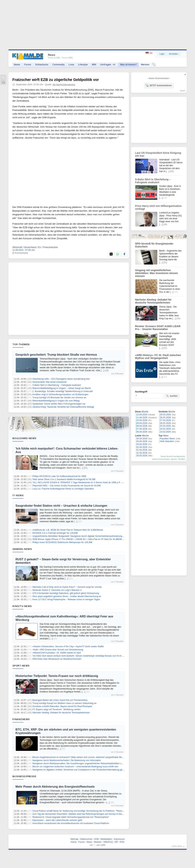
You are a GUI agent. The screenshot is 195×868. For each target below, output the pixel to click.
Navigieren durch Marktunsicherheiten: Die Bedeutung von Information (67, 760)
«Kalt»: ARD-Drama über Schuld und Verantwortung (58, 650)
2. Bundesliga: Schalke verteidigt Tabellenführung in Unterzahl (63, 391)
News (17, 65)
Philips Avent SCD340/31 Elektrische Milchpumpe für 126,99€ (62, 542)
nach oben (177, 846)
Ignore (174, 459)
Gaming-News (22, 549)
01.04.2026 (142, 450)
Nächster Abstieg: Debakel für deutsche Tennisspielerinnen (61, 713)
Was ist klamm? (128, 65)
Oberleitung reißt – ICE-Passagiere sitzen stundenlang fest (61, 379)
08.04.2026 (142, 426)
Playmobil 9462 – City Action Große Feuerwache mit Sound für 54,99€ (67, 486)
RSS (122, 842)
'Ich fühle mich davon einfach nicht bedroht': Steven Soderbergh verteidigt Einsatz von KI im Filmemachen (84, 656)
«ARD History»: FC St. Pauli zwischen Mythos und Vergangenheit (158, 357)
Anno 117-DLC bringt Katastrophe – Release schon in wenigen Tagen (66, 599)
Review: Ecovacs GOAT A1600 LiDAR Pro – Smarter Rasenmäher (158, 328)
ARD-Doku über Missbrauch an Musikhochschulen (57, 659)
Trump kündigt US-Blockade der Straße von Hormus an (59, 398)
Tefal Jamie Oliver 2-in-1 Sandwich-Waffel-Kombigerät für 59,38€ (64, 479)
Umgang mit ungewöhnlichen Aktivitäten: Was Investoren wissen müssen (157, 273)
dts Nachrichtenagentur (64, 85)
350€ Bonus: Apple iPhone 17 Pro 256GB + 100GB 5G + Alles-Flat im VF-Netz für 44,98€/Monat (79, 539)
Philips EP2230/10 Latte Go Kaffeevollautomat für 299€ (59, 476)
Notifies (182, 459)
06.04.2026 (142, 432)
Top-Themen (21, 344)
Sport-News (21, 666)
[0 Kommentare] (20, 253)
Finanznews (21, 719)
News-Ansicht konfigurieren (173, 456)
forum (183, 91)
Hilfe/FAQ (108, 842)
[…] (102, 370)
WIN (94, 65)
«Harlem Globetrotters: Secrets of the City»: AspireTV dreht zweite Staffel (68, 647)
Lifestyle (83, 65)
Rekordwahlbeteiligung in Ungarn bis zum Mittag (56, 401)
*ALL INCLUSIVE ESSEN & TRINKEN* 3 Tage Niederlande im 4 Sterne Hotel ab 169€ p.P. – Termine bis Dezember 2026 (91, 483)
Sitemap (74, 839)
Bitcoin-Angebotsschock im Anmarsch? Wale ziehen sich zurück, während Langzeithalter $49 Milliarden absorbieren (89, 757)
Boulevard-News (24, 438)
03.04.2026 (142, 444)
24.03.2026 (165, 429)
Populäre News (167, 439)
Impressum (119, 839)
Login (162, 54)
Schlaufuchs (42, 65)
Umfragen (108, 65)
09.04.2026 (142, 423)
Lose (71, 65)
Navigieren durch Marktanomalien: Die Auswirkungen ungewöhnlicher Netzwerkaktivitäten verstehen (81, 763)
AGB (96, 839)
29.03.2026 (165, 415)
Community (58, 65)
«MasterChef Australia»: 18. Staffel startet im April (57, 653)
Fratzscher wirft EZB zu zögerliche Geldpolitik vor (56, 80)
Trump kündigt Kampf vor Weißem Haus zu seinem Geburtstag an (64, 703)
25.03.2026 (165, 426)
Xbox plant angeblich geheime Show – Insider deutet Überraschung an (67, 596)
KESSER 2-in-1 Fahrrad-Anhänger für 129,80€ (55, 533)
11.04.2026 (142, 418)
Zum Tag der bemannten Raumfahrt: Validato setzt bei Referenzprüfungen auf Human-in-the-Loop (80, 814)
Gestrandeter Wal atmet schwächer (50, 382)
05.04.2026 (142, 439)
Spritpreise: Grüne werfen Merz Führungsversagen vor (59, 404)
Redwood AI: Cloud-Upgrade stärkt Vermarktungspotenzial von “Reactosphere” (71, 817)
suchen (172, 396)
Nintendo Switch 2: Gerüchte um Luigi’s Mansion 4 (57, 590)
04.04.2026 (142, 441)
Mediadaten (106, 839)
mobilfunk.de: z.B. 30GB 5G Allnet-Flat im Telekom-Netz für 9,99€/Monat (68, 530)
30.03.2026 (142, 456)
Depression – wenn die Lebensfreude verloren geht (57, 820)
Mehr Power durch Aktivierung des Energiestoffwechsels (55, 787)
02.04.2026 (142, 447)
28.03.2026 (165, 418)
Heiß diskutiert (167, 441)
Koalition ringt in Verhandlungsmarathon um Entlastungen (60, 394)
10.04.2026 (142, 420)
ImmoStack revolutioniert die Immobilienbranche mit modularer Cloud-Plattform (71, 823)
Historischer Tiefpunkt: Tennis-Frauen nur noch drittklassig (57, 676)
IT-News (18, 495)
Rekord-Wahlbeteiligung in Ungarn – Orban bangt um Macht (62, 388)
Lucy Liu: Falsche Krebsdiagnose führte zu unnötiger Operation (63, 489)
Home (74, 842)
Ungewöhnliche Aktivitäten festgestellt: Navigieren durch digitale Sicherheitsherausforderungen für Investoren (86, 536)
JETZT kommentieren (159, 85)
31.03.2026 (142, 453)
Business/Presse (24, 776)
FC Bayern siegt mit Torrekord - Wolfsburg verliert (56, 709)
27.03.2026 (165, 420)
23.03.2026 (165, 432)
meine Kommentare (161, 459)
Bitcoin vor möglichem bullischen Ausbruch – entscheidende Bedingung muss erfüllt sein (75, 767)
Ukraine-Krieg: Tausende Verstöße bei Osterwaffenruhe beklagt (63, 407)
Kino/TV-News (22, 606)
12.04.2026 (142, 415)
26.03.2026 (165, 423)
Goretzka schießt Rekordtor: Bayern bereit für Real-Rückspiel (62, 706)
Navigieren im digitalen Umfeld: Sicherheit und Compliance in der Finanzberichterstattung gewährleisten (83, 770)
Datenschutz (86, 839)
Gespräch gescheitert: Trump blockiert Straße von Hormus (56, 355)
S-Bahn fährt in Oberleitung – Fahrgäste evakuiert (57, 385)
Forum (28, 65)
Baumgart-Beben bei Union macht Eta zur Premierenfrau (60, 700)
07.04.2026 (142, 429)
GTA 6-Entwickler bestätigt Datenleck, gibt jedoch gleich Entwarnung (66, 593)
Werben (145, 65)
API (116, 842)
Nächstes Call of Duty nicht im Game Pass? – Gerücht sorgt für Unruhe (67, 587)
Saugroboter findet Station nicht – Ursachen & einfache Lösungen (61, 506)
